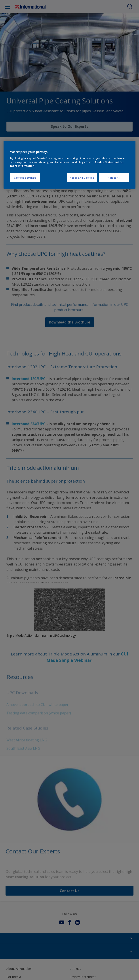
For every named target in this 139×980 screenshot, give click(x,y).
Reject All (114, 178)
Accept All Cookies (82, 178)
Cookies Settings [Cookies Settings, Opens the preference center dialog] (25, 178)
